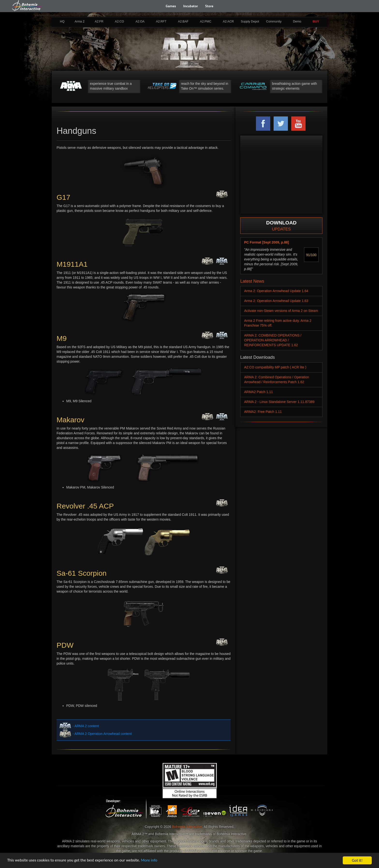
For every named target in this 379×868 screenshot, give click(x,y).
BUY (316, 22)
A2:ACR (228, 22)
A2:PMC (206, 22)
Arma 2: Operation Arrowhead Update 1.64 (276, 291)
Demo (297, 22)
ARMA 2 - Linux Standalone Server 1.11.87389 (279, 402)
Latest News (252, 281)
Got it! (357, 860)
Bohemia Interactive (187, 827)
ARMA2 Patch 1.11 (259, 392)
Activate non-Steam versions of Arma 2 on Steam (281, 311)
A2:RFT (161, 22)
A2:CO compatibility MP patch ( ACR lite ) (275, 367)
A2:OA (140, 22)
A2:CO (119, 22)
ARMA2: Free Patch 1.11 (263, 412)
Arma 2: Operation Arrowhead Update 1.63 (276, 301)
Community (274, 22)
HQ (62, 22)
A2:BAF (183, 22)
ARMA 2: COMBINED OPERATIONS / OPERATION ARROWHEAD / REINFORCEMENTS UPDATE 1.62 (273, 340)
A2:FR (99, 22)
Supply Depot (250, 22)
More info (150, 861)
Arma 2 (80, 22)
